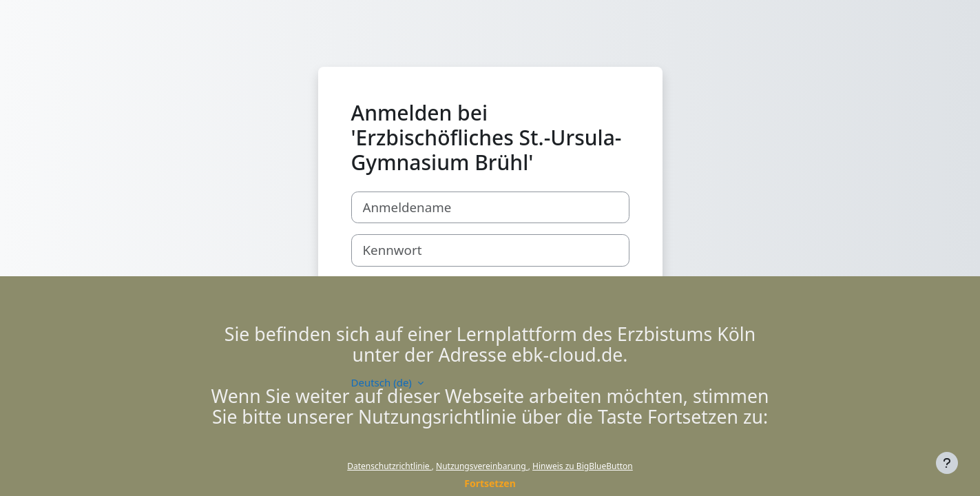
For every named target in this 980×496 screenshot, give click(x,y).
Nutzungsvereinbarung (482, 466)
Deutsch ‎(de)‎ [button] (383, 382)
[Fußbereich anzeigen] (947, 463)
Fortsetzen (490, 483)
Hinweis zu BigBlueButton (583, 466)
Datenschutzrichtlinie (389, 466)
